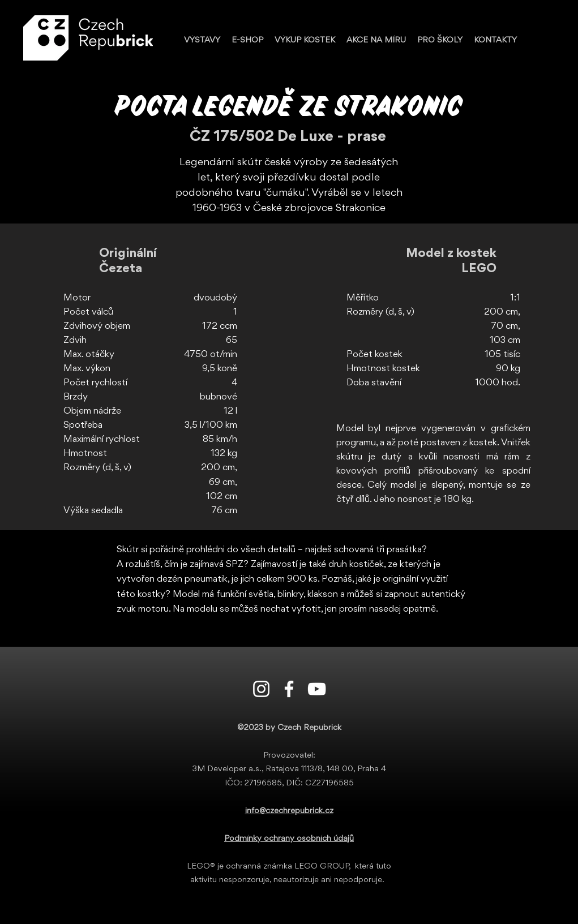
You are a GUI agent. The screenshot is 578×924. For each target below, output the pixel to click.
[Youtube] (317, 689)
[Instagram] (261, 689)
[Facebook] (289, 689)
